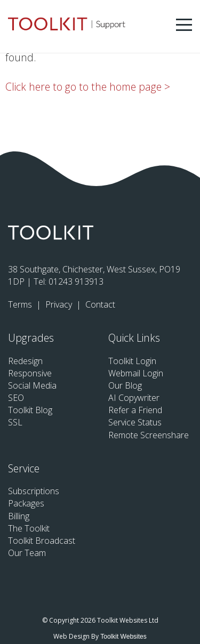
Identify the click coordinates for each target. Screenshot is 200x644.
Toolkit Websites (123, 637)
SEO (16, 398)
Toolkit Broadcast (42, 541)
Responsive (30, 373)
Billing (19, 516)
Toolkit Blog (30, 410)
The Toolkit (29, 528)
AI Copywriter (134, 398)
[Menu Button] (184, 25)
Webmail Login (136, 373)
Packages (26, 503)
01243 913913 (76, 281)
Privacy (60, 304)
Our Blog (125, 385)
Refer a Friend (135, 410)
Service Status (135, 422)
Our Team (27, 553)
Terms (21, 304)
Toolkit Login (132, 361)
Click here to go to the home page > (88, 87)
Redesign (25, 361)
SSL (15, 422)
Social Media (32, 385)
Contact (100, 304)
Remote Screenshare (149, 435)
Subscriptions (34, 491)
